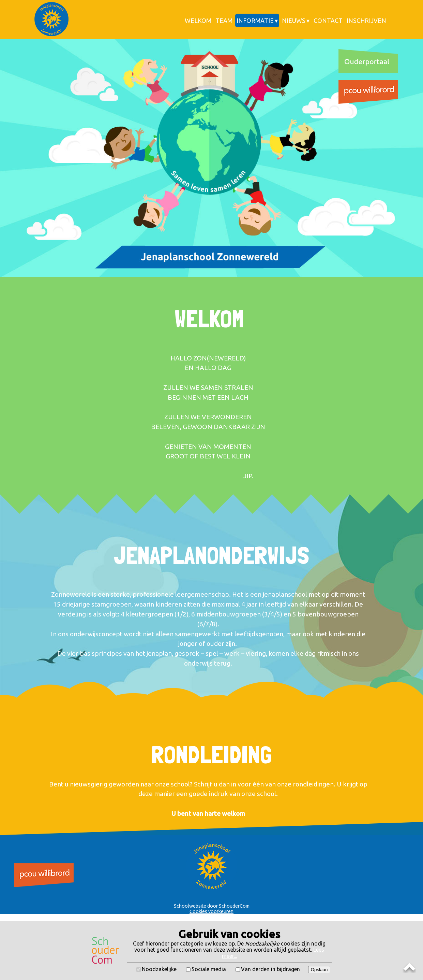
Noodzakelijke (159, 969)
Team (224, 20)
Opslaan (319, 970)
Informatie (255, 20)
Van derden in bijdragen (270, 969)
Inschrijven (366, 20)
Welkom (198, 20)
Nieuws (294, 20)
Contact (328, 20)
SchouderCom (234, 906)
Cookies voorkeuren (211, 911)
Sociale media (209, 969)
